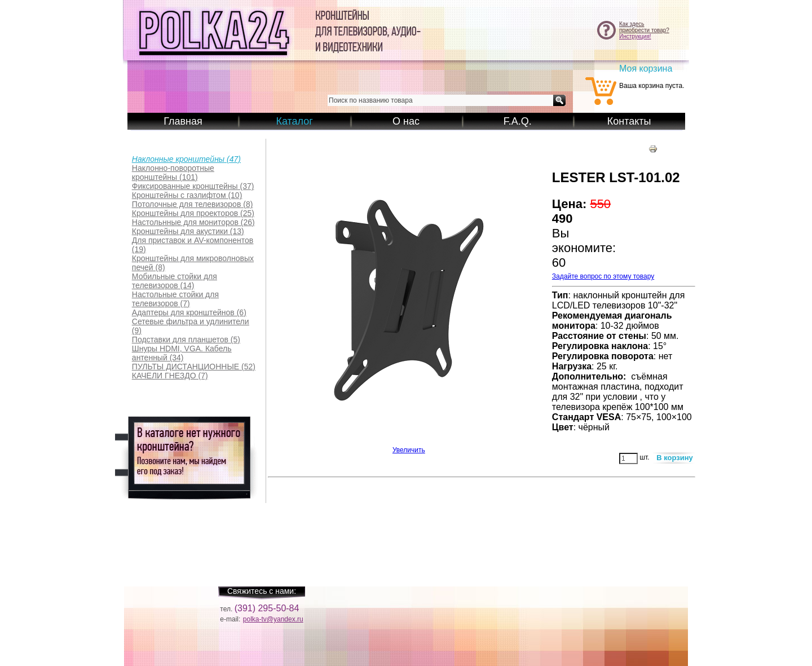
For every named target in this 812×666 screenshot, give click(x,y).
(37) (193, 186)
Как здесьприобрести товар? (644, 27)
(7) (175, 299)
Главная (183, 121)
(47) (186, 159)
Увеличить (409, 447)
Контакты (629, 121)
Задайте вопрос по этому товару (603, 276)
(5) (186, 339)
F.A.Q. (518, 121)
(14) (175, 281)
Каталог (294, 121)
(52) (194, 367)
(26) (193, 222)
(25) (193, 213)
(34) (182, 353)
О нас (406, 121)
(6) (189, 312)
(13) (188, 231)
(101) (173, 173)
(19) (193, 245)
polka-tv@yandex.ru (273, 619)
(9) (191, 326)
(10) (187, 195)
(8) (193, 204)
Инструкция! (635, 36)
